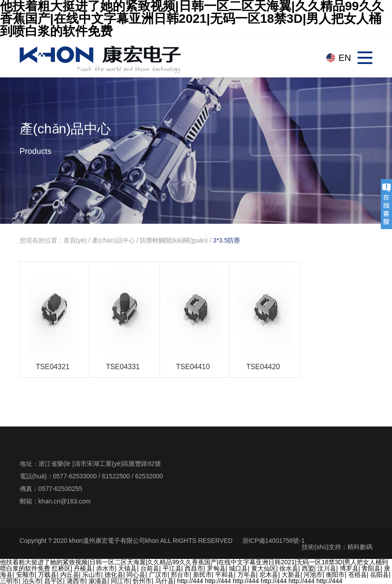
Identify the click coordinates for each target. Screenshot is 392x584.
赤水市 (105, 568)
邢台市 (180, 575)
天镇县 (127, 568)
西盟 (308, 568)
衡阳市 (335, 575)
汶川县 (327, 568)
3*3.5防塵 (227, 240)
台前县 (150, 568)
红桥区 (61, 568)
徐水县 (289, 568)
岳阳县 (379, 575)
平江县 (172, 568)
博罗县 (349, 568)
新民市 (202, 575)
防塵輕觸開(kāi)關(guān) (174, 240)
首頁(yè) (75, 240)
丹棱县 (83, 568)
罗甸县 (216, 568)
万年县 (247, 575)
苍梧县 (358, 575)
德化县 (114, 575)
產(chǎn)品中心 (114, 240)
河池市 (313, 575)
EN (345, 58)
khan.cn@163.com (65, 501)
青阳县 (371, 568)
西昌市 (194, 568)
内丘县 (70, 575)
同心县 (136, 575)
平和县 (224, 575)
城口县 (238, 568)
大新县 (291, 575)
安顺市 (25, 575)
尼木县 (269, 575)
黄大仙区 (264, 568)
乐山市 (92, 575)
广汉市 (158, 575)
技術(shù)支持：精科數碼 (337, 547)
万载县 (47, 575)
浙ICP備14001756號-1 (274, 541)
